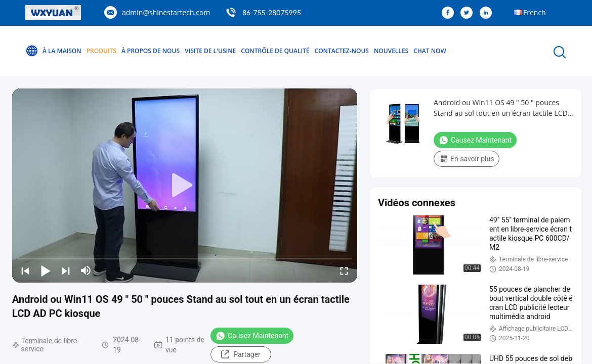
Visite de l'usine (210, 51)
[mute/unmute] (86, 270)
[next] (66, 270)
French (535, 12)
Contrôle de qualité (275, 51)
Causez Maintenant (252, 336)
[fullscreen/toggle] (344, 270)
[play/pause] (46, 270)
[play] (185, 186)
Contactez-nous (342, 51)
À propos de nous (151, 51)
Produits (101, 51)
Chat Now (430, 51)
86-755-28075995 (272, 12)
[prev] (25, 270)
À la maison (53, 51)
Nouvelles (391, 51)
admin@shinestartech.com (166, 12)
